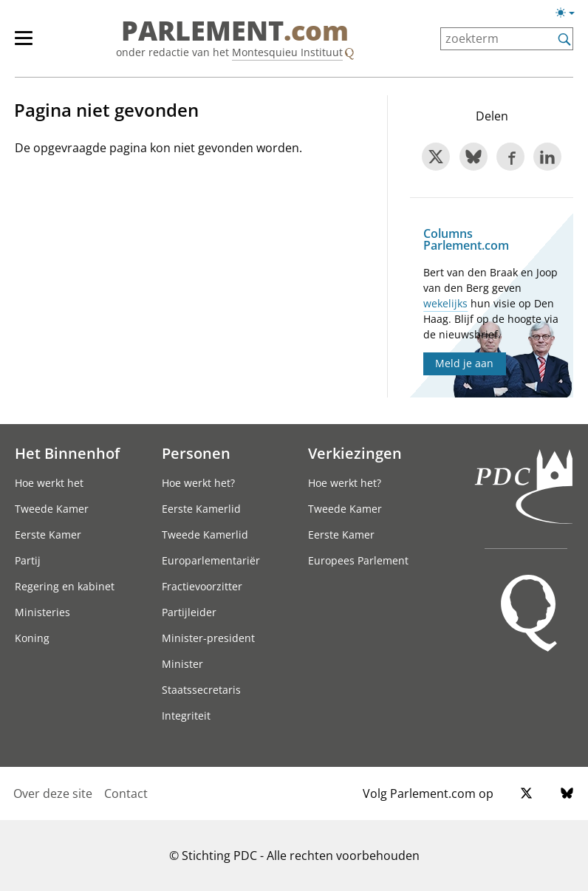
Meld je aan (464, 363)
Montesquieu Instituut (287, 52)
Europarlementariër (211, 560)
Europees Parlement (358, 560)
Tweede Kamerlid (205, 535)
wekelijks (445, 303)
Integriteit (186, 716)
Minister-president (208, 638)
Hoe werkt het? (198, 483)
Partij (28, 560)
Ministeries (42, 612)
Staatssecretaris (201, 690)
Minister (182, 664)
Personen (196, 453)
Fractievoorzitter (202, 586)
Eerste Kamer (48, 535)
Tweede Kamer (52, 509)
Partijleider (189, 612)
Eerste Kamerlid (201, 509)
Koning (32, 638)
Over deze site (53, 793)
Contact (126, 793)
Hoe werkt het (49, 483)
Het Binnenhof (67, 453)
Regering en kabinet (65, 586)
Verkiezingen (355, 453)
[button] (565, 13)
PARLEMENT (235, 31)
